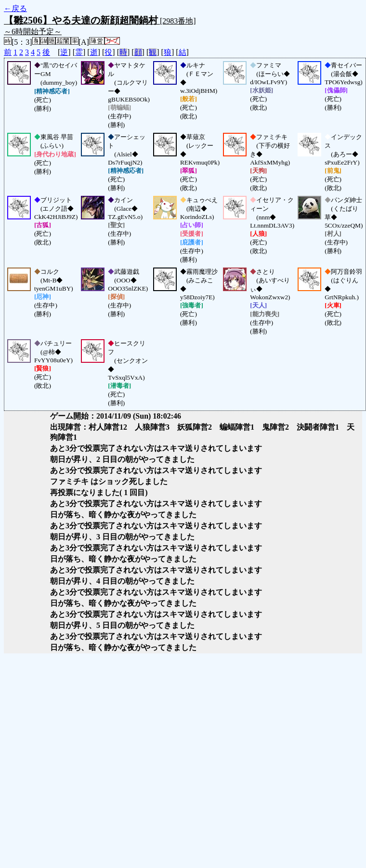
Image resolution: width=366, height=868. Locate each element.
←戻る (15, 8)
